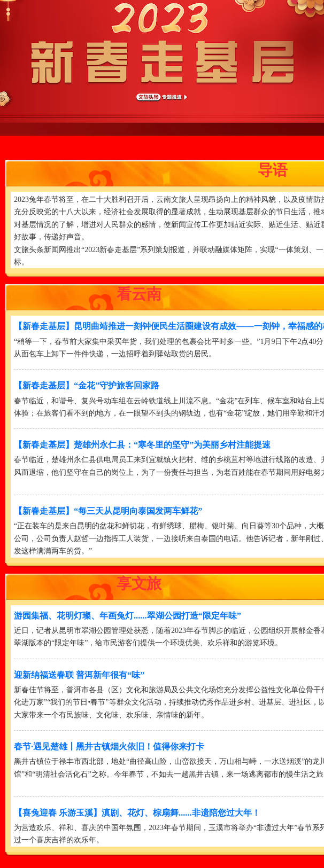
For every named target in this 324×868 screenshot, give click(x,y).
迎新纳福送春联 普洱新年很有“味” (79, 675)
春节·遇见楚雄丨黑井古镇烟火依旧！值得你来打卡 (109, 746)
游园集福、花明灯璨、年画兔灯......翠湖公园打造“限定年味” (128, 616)
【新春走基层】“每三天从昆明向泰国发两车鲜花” (108, 511)
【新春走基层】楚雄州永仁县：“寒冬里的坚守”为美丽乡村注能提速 (142, 445)
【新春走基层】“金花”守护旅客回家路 (87, 385)
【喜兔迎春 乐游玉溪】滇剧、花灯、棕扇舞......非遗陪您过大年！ (137, 813)
